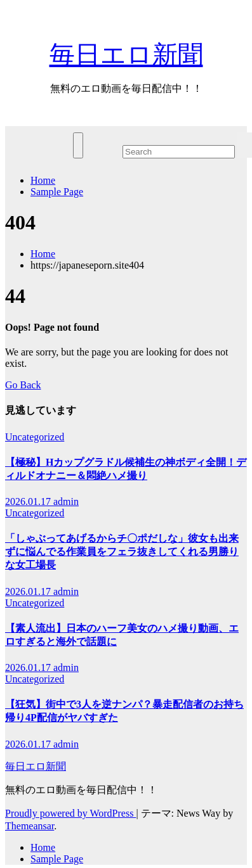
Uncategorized (35, 437)
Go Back (23, 385)
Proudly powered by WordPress (70, 813)
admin (66, 501)
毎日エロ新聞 (126, 55)
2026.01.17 (29, 501)
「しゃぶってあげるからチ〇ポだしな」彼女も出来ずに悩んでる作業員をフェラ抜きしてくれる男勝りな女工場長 (122, 552)
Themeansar (30, 826)
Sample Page (57, 192)
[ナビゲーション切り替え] (78, 145)
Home (43, 180)
